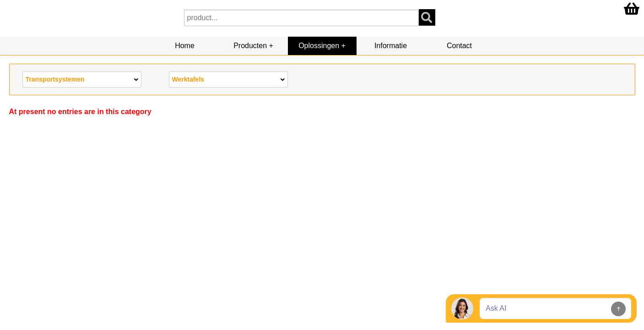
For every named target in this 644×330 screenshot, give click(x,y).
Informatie (391, 46)
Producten (250, 46)
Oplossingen (319, 46)
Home (185, 46)
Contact (459, 46)
